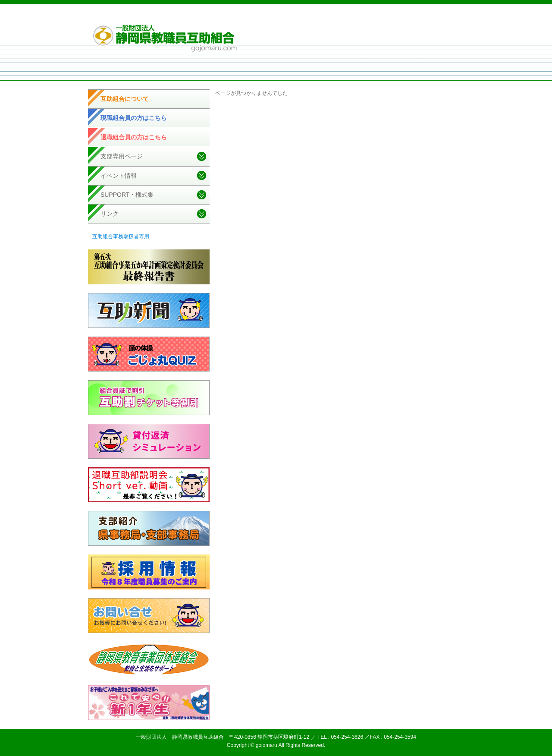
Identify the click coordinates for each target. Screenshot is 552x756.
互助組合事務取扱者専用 (121, 236)
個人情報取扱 (370, 17)
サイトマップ (406, 17)
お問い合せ (439, 17)
